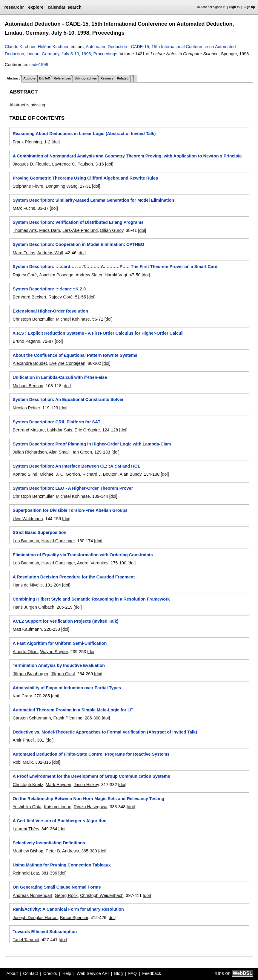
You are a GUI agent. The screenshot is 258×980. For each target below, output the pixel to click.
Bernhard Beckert (29, 297)
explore (36, 7)
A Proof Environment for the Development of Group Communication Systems (91, 776)
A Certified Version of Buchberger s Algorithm (59, 821)
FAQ (132, 973)
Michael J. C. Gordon (60, 474)
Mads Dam (50, 230)
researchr (14, 7)
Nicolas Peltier (26, 408)
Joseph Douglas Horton (35, 918)
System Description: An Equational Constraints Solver (68, 399)
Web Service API (93, 973)
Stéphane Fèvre (28, 186)
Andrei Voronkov (93, 563)
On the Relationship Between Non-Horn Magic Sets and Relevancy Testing (88, 799)
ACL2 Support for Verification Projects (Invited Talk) (65, 621)
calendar (57, 7)
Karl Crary (22, 696)
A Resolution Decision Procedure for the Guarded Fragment (74, 577)
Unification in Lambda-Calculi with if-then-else (60, 377)
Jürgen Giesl (63, 674)
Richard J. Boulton (100, 474)
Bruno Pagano (26, 341)
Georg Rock (66, 895)
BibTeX (44, 78)
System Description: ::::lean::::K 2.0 (49, 289)
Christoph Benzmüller (33, 319)
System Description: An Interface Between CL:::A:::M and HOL (76, 466)
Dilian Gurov (112, 230)
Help (67, 973)
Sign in (235, 7)
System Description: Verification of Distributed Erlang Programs (78, 222)
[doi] (56, 142)
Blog (118, 973)
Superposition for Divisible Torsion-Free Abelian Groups (70, 510)
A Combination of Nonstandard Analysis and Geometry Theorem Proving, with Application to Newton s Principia (127, 156)
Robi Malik (23, 762)
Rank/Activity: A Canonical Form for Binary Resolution (68, 909)
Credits (50, 973)
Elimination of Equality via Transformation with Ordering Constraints (83, 555)
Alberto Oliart (25, 652)
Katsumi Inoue (58, 807)
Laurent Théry (26, 829)
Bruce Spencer (74, 918)
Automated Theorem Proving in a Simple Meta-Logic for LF (73, 710)
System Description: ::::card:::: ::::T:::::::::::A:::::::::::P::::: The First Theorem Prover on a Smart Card (115, 267)
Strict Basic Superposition (39, 532)
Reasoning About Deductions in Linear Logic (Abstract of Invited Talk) (84, 134)
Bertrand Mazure (29, 430)
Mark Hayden (59, 785)
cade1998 (39, 65)
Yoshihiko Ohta (27, 807)
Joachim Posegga (56, 275)
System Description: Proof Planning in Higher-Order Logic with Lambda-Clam (92, 444)
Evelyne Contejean (67, 363)
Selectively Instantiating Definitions (49, 843)
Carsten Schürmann (32, 718)
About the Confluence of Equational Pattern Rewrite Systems (75, 355)
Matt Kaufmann (27, 629)
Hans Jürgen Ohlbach (33, 607)
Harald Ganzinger (58, 541)
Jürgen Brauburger (30, 674)
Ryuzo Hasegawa (91, 807)
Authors (29, 78)
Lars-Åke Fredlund (80, 230)
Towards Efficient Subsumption (45, 932)
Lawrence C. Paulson (72, 164)
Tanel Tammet (26, 940)
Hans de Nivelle (28, 585)
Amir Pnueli (24, 740)
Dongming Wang (62, 186)
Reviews (107, 78)
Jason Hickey (86, 785)
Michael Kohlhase (73, 319)
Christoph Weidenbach (102, 895)
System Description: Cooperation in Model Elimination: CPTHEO (78, 244)
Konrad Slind (25, 474)
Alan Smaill (60, 452)
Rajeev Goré (25, 275)
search (74, 7)
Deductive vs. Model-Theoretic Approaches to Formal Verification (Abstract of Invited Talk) (105, 732)
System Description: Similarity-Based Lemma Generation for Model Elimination (93, 200)
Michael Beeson (28, 386)
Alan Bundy (131, 474)
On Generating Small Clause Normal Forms (57, 887)
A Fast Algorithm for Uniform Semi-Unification (60, 643)
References (62, 78)
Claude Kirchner (20, 47)
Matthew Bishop (28, 851)
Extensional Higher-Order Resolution (50, 311)
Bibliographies (86, 78)
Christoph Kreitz (28, 785)
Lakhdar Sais (60, 430)
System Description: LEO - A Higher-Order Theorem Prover (73, 488)
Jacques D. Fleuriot (31, 164)
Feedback (152, 973)
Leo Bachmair (26, 541)
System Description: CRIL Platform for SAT (56, 422)
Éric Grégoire (87, 430)
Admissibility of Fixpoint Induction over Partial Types (67, 688)
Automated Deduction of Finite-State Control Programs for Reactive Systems (91, 754)
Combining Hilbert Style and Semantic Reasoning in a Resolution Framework (91, 599)
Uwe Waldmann (28, 519)
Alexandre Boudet (30, 363)
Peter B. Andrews (62, 851)
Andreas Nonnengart (32, 895)
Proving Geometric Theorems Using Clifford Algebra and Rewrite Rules (85, 178)
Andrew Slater (89, 275)
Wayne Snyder (54, 652)
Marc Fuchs (24, 208)
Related (123, 78)
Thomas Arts (25, 230)
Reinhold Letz (26, 873)
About (12, 973)
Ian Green (82, 452)
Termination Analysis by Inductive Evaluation (59, 665)
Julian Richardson (30, 452)
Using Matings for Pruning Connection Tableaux (62, 865)
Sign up (249, 7)
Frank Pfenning (27, 142)
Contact (30, 973)
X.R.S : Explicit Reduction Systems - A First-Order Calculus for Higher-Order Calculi (98, 333)
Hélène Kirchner (53, 47)
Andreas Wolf (50, 253)
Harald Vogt (116, 275)
